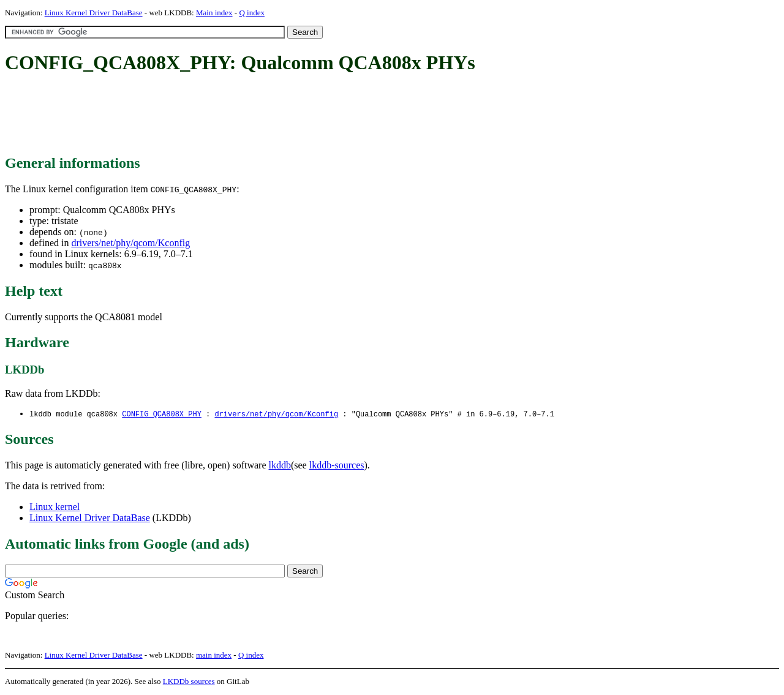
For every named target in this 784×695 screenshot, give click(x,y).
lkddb (280, 466)
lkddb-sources (337, 466)
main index (214, 656)
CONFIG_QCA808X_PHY (162, 414)
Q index (252, 13)
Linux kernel (55, 507)
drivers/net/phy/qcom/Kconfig (130, 243)
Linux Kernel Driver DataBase (94, 13)
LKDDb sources (189, 682)
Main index (214, 13)
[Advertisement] (228, 115)
